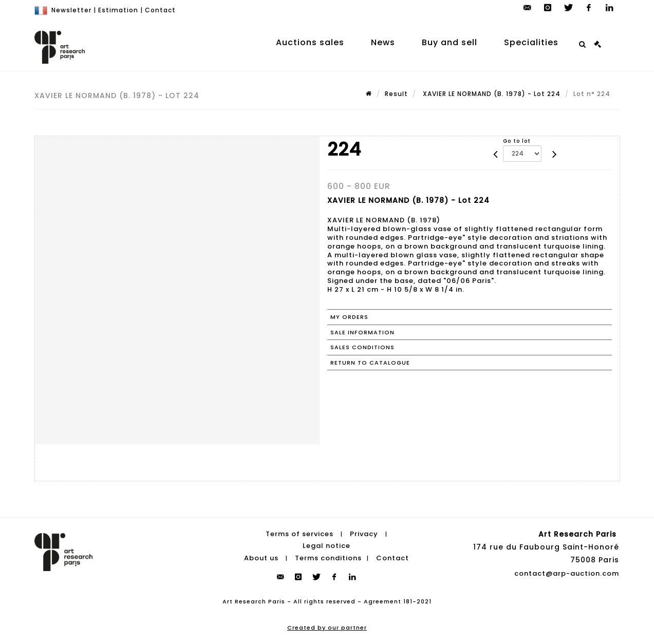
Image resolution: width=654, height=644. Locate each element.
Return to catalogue (370, 363)
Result (396, 94)
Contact (160, 10)
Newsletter (71, 10)
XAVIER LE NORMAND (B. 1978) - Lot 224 (491, 94)
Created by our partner (327, 628)
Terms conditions (328, 558)
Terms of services (300, 534)
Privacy (364, 534)
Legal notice (326, 546)
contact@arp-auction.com (567, 573)
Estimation (118, 10)
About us (261, 558)
